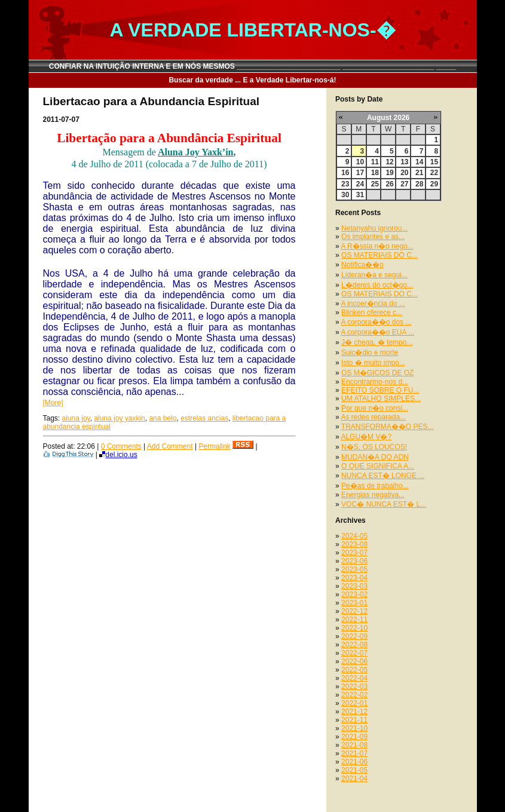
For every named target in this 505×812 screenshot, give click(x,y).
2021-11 (354, 720)
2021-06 (354, 762)
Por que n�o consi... (375, 408)
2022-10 (354, 628)
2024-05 (354, 536)
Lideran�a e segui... (374, 275)
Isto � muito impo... (373, 363)
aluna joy (76, 418)
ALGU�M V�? (366, 437)
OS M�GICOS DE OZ (377, 373)
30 (345, 195)
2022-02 (354, 695)
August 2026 (388, 118)
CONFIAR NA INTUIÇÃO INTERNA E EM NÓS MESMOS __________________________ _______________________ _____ (253, 66)
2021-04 (354, 779)
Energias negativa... (373, 495)
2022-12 (354, 611)
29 (434, 184)
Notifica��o (362, 265)
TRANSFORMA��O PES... (388, 427)
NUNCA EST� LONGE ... (383, 476)
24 (360, 184)
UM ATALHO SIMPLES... (381, 399)
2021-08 (354, 745)
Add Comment (170, 446)
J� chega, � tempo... (377, 342)
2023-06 (354, 561)
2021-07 (354, 753)
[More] (53, 403)
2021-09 (354, 737)
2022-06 (354, 661)
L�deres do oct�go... (377, 285)
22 (434, 173)
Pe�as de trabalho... (375, 486)
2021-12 (354, 712)
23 (345, 184)
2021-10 (354, 728)
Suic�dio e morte (370, 353)
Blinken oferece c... (372, 312)
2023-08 (354, 544)
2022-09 (354, 636)
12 (389, 162)
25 (375, 184)
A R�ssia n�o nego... (377, 246)
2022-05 (354, 670)
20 (404, 173)
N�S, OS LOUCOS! (374, 447)
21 (419, 173)
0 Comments (121, 446)
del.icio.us (118, 455)
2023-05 (354, 569)
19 (389, 173)
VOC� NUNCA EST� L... (384, 504)
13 (404, 162)
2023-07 (354, 553)
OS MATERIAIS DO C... (379, 255)
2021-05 (354, 770)
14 (419, 162)
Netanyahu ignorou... (374, 228)
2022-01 (354, 703)
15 (434, 162)
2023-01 (354, 603)
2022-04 (354, 678)
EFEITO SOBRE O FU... (380, 390)
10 (360, 162)
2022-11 (354, 620)
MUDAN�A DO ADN (375, 457)
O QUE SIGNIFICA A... (378, 466)
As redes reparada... (373, 417)
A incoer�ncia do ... (373, 304)
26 (389, 184)
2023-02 (354, 595)
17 (360, 173)
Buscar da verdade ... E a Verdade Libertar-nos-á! (252, 80)
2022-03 (354, 687)
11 (375, 162)
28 (419, 184)
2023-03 (354, 586)
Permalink (214, 446)
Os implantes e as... (373, 237)
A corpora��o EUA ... (377, 332)
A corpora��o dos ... (376, 322)
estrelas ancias (204, 418)
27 (404, 184)
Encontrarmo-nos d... (375, 382)
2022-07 (354, 653)
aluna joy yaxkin (119, 418)
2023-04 (354, 578)
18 (375, 173)
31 (360, 195)
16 (345, 173)
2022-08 (354, 645)
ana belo (163, 418)
